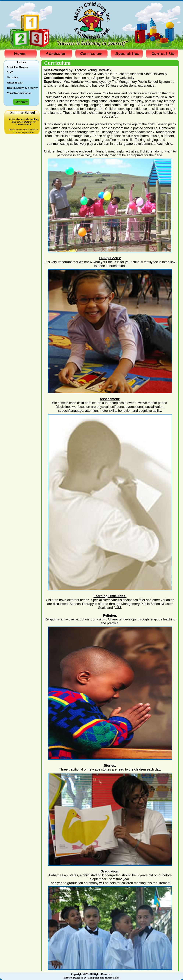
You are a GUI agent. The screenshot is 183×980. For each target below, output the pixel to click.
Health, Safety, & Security (22, 88)
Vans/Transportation (19, 93)
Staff (10, 72)
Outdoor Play (15, 83)
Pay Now (21, 102)
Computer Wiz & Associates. (104, 978)
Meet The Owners (18, 67)
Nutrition (13, 77)
